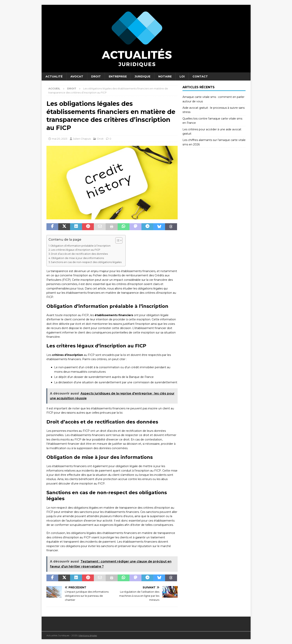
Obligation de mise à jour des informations (77, 258)
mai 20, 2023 (60, 139)
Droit (96, 76)
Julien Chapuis (82, 139)
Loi (182, 76)
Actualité (54, 76)
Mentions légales (88, 635)
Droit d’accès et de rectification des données (79, 254)
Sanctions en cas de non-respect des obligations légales (86, 262)
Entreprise (118, 76)
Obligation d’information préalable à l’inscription (80, 246)
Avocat (77, 76)
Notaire (165, 76)
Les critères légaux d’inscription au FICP (76, 250)
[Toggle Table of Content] (117, 240)
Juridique (143, 76)
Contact (200, 76)
